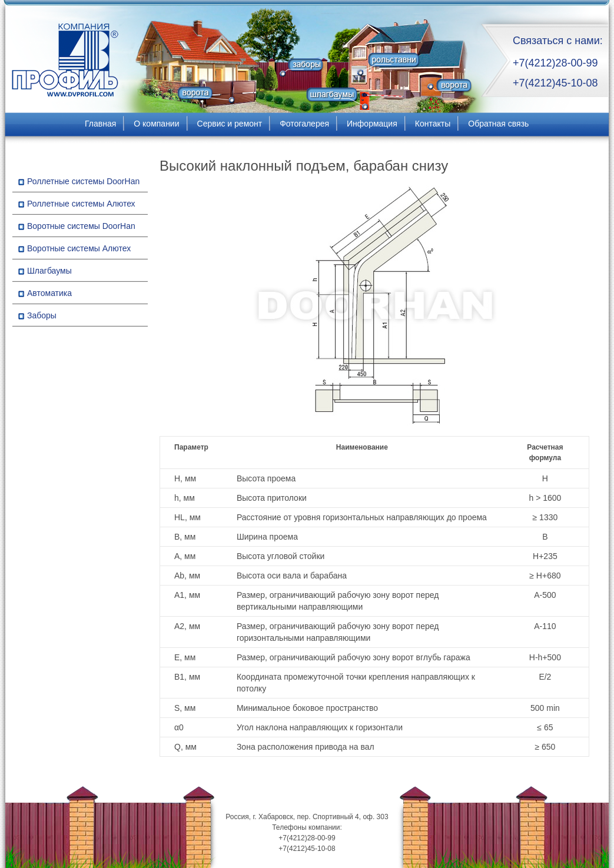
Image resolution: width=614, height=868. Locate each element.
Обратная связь (498, 124)
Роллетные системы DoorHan (83, 181)
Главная (100, 124)
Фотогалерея (304, 124)
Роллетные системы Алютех (81, 204)
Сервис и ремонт (230, 124)
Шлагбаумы (49, 271)
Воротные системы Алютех (79, 248)
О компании (156, 124)
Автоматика (49, 293)
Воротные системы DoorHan (81, 226)
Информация (372, 124)
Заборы (42, 315)
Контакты (433, 124)
